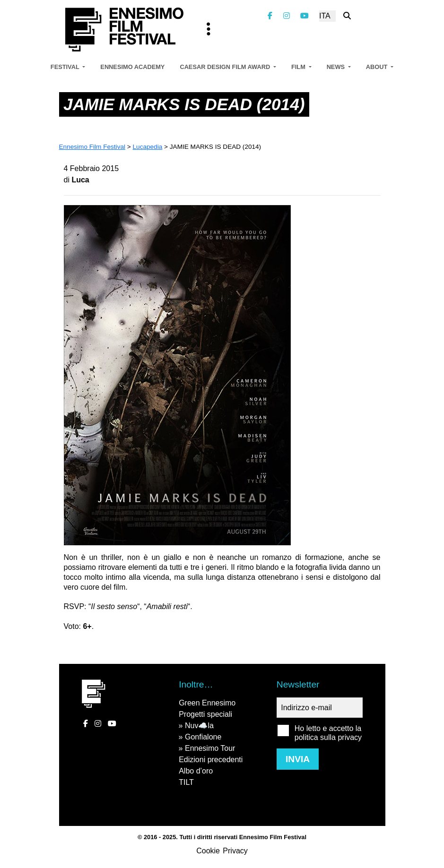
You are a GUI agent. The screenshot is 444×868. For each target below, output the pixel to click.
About (378, 67)
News (337, 67)
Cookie (208, 851)
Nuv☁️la (199, 726)
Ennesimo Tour (210, 748)
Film (299, 67)
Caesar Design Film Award (226, 67)
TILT (186, 782)
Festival (66, 67)
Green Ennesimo (207, 703)
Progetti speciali (205, 714)
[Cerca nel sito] (347, 16)
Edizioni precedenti (211, 760)
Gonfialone (203, 737)
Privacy (235, 851)
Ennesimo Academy (132, 67)
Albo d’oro (196, 771)
